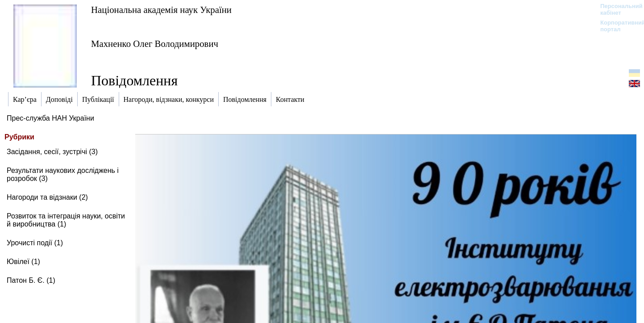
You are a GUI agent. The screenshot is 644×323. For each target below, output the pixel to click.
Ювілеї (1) (23, 262)
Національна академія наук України (161, 10)
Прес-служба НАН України (50, 118)
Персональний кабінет (617, 9)
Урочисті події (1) (35, 243)
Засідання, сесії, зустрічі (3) (52, 152)
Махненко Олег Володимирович (155, 44)
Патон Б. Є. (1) (31, 280)
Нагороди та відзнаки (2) (47, 197)
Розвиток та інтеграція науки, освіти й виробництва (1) (66, 220)
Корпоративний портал (617, 26)
